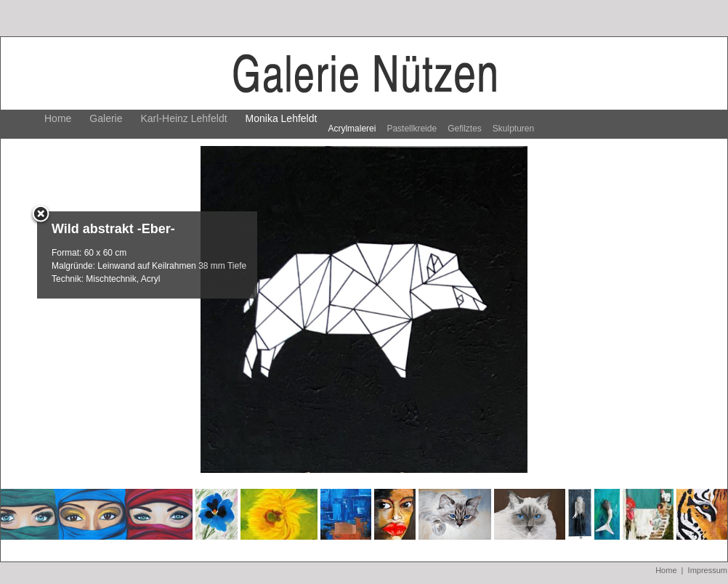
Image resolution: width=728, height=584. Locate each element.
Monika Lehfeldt (282, 118)
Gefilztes (465, 129)
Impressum (708, 570)
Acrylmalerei (352, 129)
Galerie (106, 118)
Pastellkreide (412, 129)
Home (58, 118)
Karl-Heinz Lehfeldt (184, 118)
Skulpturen (513, 129)
